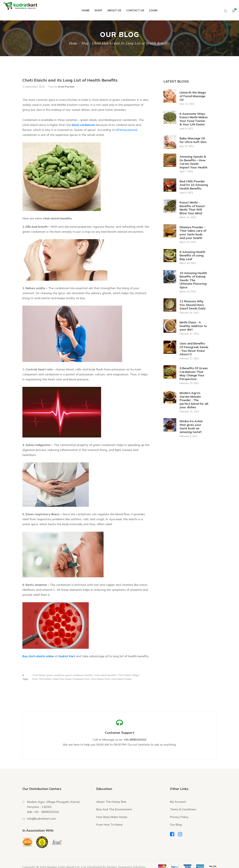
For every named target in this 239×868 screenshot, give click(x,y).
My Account (178, 802)
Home (86, 10)
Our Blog (176, 825)
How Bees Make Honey (112, 817)
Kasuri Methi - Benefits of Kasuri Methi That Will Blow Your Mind (192, 208)
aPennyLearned (126, 130)
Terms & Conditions (183, 809)
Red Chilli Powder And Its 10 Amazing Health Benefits (194, 185)
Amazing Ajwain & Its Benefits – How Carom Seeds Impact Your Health (193, 162)
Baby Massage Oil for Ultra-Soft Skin (193, 140)
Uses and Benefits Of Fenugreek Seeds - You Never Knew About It (194, 349)
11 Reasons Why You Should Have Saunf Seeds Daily (193, 305)
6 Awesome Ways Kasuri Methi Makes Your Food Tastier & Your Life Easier (194, 119)
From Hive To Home (109, 825)
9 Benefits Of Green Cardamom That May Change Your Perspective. (194, 374)
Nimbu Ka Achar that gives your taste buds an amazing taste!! (191, 427)
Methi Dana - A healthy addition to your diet (193, 326)
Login (153, 10)
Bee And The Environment (114, 809)
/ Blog (84, 43)
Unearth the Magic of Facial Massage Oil (193, 96)
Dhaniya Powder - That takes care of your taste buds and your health (193, 233)
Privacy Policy (179, 817)
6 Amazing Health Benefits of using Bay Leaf (192, 256)
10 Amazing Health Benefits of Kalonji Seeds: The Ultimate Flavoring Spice (193, 280)
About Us (114, 10)
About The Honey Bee (111, 802)
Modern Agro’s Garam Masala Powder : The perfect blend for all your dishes (194, 400)
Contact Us (135, 10)
